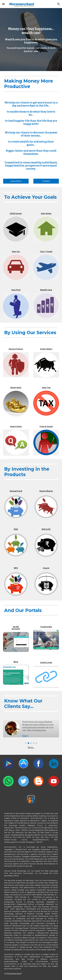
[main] (31, 40)
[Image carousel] (31, 732)
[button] (3, 4)
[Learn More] (16, 181)
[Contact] (46, 181)
